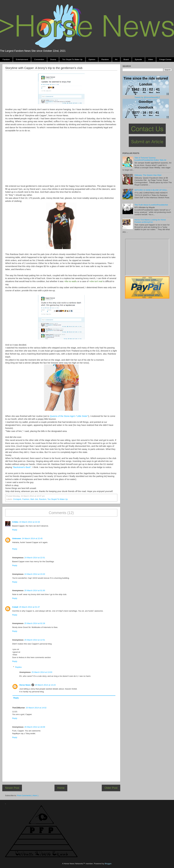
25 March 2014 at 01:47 (30, 607)
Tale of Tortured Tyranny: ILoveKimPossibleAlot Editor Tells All (150, 159)
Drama (53, 59)
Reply (15, 530)
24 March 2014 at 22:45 (32, 538)
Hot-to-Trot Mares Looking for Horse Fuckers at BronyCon (150, 221)
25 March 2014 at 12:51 (35, 640)
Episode (138, 59)
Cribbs (15, 522)
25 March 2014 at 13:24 (45, 685)
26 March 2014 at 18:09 (35, 727)
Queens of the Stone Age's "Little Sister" (69, 416)
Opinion (92, 59)
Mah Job (34, 499)
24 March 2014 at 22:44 (30, 522)
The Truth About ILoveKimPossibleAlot (151, 205)
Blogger (108, 864)
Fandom (6, 59)
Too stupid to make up (72, 59)
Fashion (26, 499)
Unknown (17, 538)
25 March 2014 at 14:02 (36, 708)
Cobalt (15, 607)
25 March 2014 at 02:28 (35, 623)
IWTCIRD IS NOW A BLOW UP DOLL (151, 190)
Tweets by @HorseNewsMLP (147, 97)
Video (151, 59)
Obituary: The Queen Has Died (148, 175)
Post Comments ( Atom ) (28, 795)
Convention (39, 59)
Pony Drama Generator (147, 257)
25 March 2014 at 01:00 (35, 590)
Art (116, 59)
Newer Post (12, 788)
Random (105, 59)
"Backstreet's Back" (22, 467)
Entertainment (22, 59)
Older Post (111, 788)
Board (126, 59)
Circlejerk (17, 499)
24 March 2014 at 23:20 (35, 574)
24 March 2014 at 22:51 (35, 558)
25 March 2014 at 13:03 (42, 672)
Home (61, 788)
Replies (18, 667)
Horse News (25, 685)
